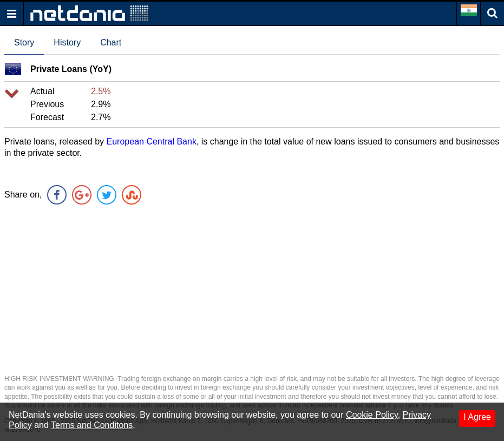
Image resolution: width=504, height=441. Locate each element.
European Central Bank (152, 141)
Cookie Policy (372, 415)
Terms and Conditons (92, 425)
